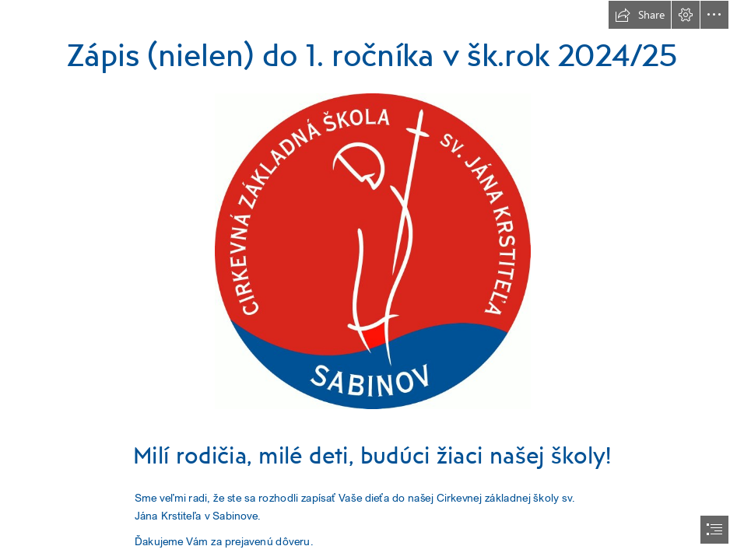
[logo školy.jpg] (372, 250)
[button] (640, 15)
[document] (372, 280)
